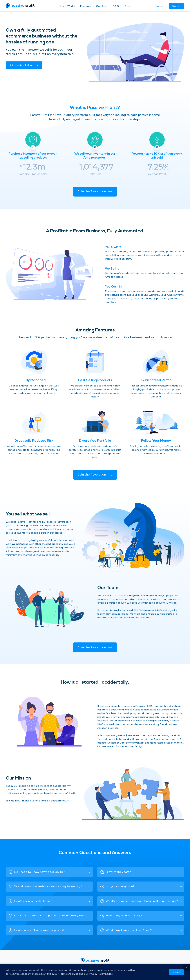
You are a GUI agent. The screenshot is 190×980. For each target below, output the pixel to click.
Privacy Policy (98, 974)
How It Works (67, 6)
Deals (128, 6)
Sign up (177, 6)
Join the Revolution (24, 65)
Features (86, 6)
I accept (176, 972)
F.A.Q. (116, 6)
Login (159, 6)
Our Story (102, 6)
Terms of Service (69, 974)
